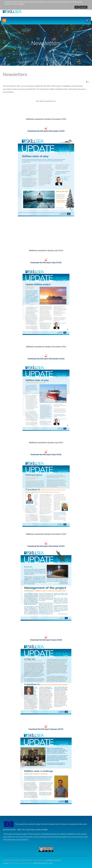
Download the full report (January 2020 (46, 729)
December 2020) (57, 546)
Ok (77, 7)
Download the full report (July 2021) (46, 455)
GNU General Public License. (43, 863)
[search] (87, 21)
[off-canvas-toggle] (4, 21)
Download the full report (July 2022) (46, 263)
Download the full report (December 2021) (46, 359)
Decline (83, 7)
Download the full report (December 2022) (46, 131)
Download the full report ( (38, 546)
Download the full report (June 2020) (46, 640)
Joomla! (5, 863)
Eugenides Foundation (53, 860)
